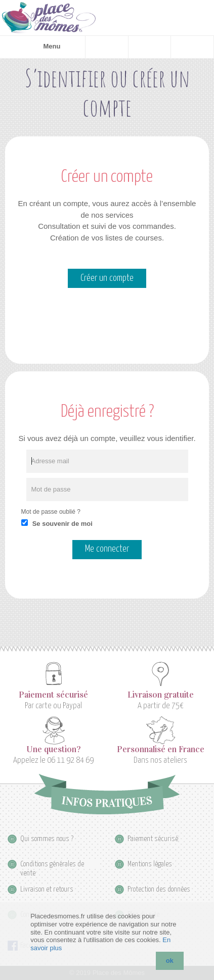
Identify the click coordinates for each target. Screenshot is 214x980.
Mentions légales (150, 864)
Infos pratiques (107, 794)
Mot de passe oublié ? (51, 512)
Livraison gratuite (161, 695)
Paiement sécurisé (53, 695)
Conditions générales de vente (52, 865)
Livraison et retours (47, 889)
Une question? (54, 750)
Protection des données (159, 889)
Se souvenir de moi (62, 524)
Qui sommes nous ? (47, 839)
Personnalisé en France (161, 750)
